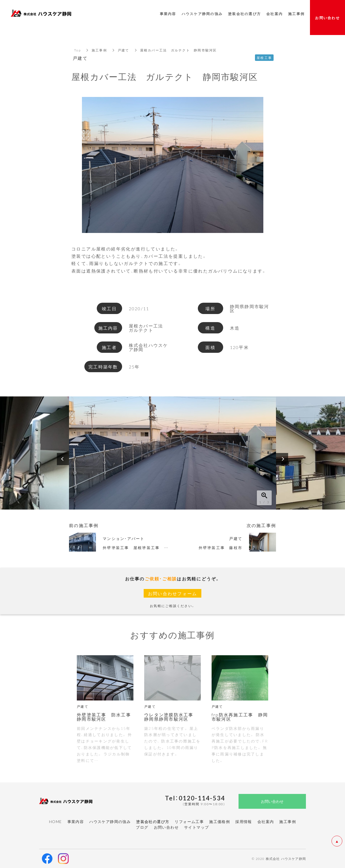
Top (77, 50)
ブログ (142, 827)
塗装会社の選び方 (244, 14)
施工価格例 (220, 821)
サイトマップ (196, 827)
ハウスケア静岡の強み (110, 821)
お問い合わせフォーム (173, 593)
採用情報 (244, 821)
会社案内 (266, 821)
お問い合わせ (166, 827)
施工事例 (99, 50)
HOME (56, 821)
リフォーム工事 (189, 821)
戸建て (124, 50)
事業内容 (76, 821)
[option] (172, 453)
